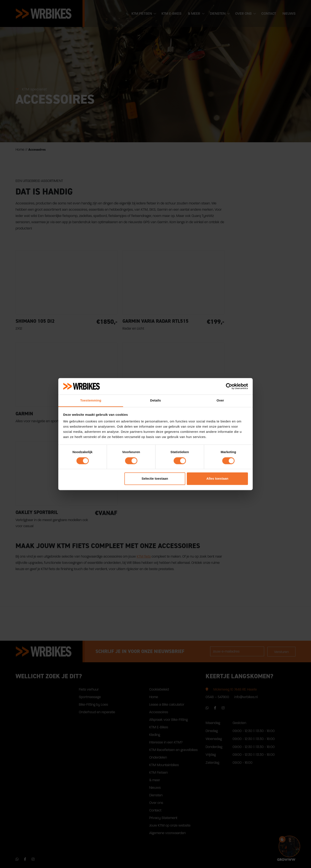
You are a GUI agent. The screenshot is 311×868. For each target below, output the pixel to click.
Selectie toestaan (155, 479)
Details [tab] (155, 401)
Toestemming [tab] (91, 401)
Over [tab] (220, 401)
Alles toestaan (217, 479)
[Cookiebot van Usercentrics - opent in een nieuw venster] (229, 386)
